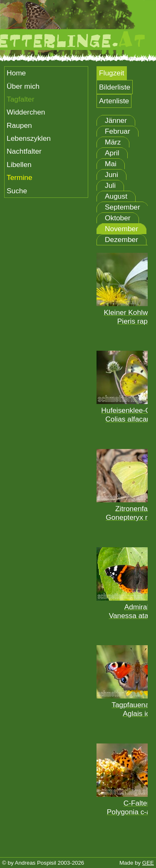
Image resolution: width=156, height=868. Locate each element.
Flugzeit (112, 73)
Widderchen (26, 112)
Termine (20, 177)
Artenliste (114, 101)
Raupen (19, 125)
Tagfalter (20, 99)
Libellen (19, 165)
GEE (148, 863)
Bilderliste (115, 87)
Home (16, 73)
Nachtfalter (24, 151)
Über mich (23, 86)
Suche (17, 191)
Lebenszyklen (29, 138)
